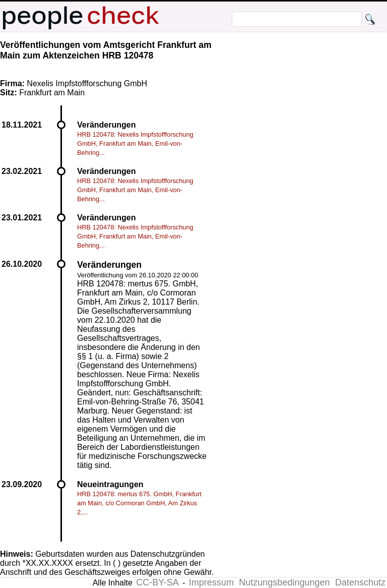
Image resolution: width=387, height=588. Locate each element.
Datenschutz (360, 582)
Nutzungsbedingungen (284, 582)
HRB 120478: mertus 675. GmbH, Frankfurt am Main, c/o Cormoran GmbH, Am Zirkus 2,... (139, 503)
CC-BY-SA (157, 582)
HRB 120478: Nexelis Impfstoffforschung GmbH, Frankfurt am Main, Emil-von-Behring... (135, 143)
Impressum (211, 582)
